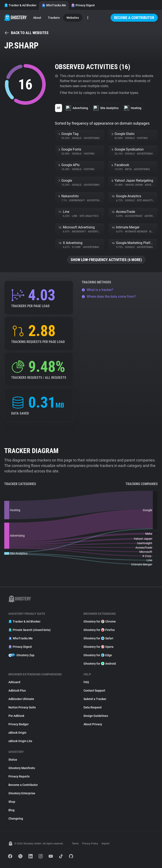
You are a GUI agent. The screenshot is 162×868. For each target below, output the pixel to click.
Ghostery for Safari (98, 638)
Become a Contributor (134, 18)
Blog (11, 810)
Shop (12, 802)
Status (13, 760)
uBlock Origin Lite (20, 741)
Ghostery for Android (100, 664)
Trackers (54, 18)
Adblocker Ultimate (21, 699)
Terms (75, 844)
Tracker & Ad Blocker (20, 5)
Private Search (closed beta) (30, 630)
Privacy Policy (90, 844)
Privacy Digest (83, 5)
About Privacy (93, 724)
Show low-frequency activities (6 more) (106, 260)
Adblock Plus (17, 691)
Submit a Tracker (95, 699)
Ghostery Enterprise (22, 793)
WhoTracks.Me (54, 5)
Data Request (93, 707)
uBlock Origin (17, 733)
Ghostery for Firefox (99, 630)
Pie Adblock (16, 716)
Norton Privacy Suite (22, 707)
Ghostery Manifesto (22, 768)
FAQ (86, 682)
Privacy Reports (19, 776)
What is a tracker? (97, 290)
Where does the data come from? (109, 297)
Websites (73, 18)
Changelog (16, 819)
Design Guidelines (96, 716)
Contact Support (94, 691)
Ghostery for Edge (98, 655)
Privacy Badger (19, 724)
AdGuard (14, 682)
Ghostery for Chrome (100, 621)
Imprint (105, 844)
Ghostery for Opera (99, 647)
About (37, 18)
